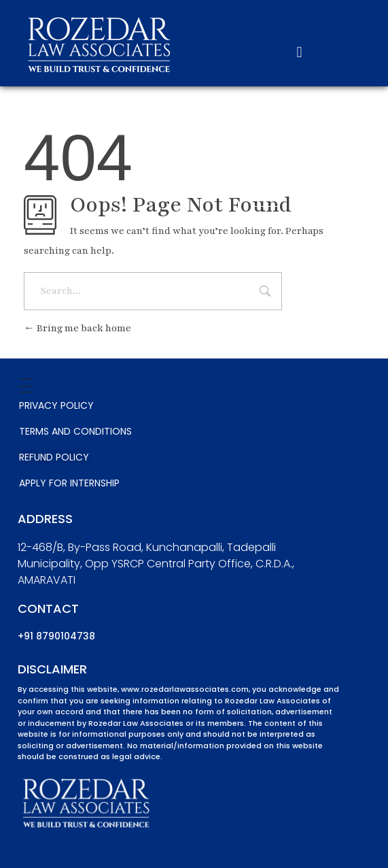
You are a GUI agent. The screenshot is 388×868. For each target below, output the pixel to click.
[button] (299, 52)
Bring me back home (77, 328)
